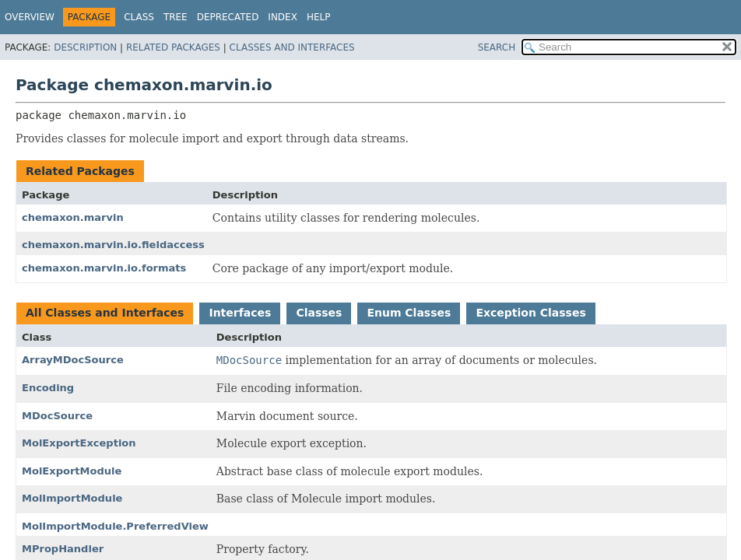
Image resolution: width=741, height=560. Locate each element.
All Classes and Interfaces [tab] (105, 313)
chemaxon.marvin (73, 217)
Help (319, 17)
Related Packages (173, 47)
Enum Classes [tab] (409, 313)
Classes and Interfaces (292, 47)
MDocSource (57, 416)
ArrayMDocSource (73, 360)
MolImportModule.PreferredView (115, 526)
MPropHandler (63, 549)
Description (85, 47)
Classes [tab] (319, 313)
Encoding (48, 388)
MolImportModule (72, 498)
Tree (176, 17)
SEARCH (497, 47)
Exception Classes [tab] (530, 313)
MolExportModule (72, 471)
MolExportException (79, 443)
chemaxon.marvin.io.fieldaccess (113, 245)
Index (283, 17)
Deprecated (228, 17)
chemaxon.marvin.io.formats (104, 268)
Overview (30, 17)
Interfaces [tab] (240, 313)
